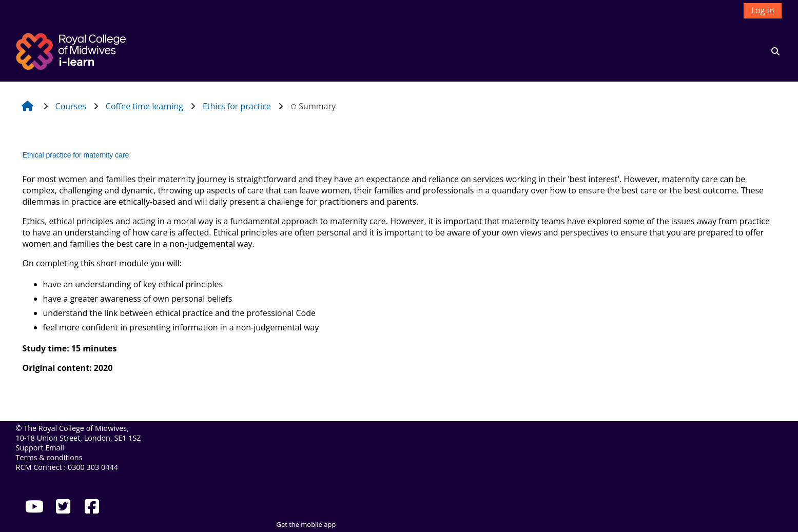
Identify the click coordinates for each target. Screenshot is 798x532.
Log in (763, 10)
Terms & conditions (49, 457)
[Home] (72, 50)
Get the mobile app (306, 524)
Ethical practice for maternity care (76, 155)
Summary (313, 106)
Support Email (40, 448)
